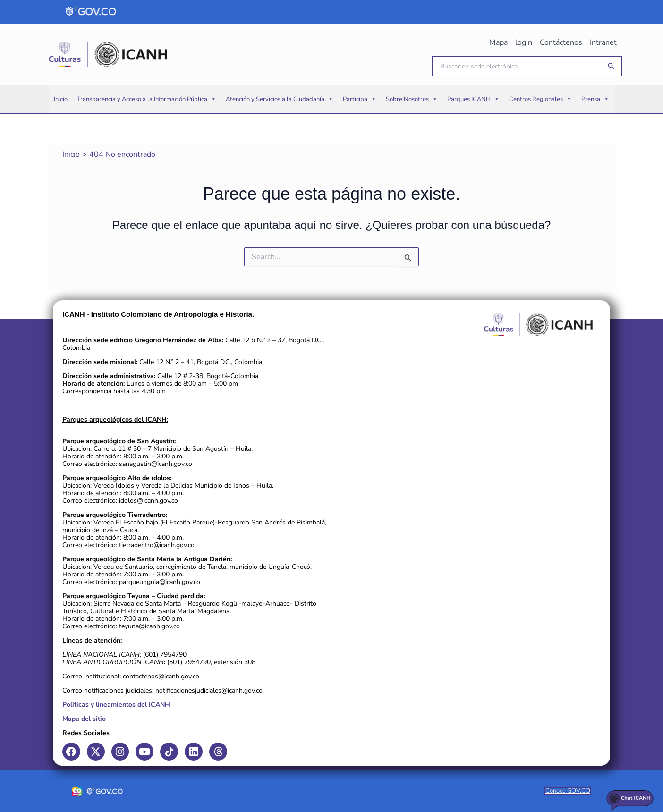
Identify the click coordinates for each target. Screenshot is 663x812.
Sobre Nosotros (412, 99)
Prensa (595, 99)
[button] (612, 66)
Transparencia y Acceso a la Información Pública (147, 99)
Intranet (603, 42)
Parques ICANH (473, 99)
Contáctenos (561, 42)
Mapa (498, 42)
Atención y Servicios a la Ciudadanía (280, 99)
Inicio (61, 99)
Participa (360, 99)
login (524, 42)
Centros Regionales (540, 99)
